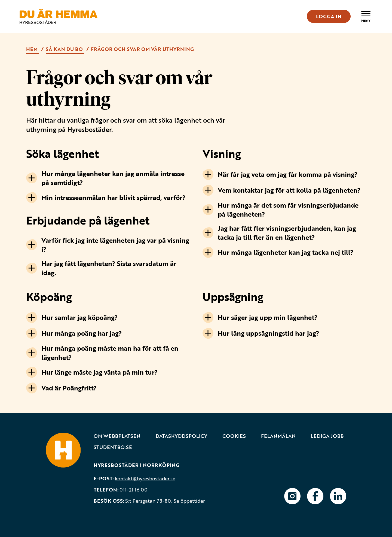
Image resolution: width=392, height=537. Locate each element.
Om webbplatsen (117, 436)
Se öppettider (189, 501)
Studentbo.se (113, 447)
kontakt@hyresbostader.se (145, 478)
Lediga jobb (327, 436)
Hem (33, 49)
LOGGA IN (329, 16)
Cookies (234, 436)
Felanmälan (278, 436)
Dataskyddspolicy (181, 436)
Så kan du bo (65, 49)
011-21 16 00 (134, 490)
